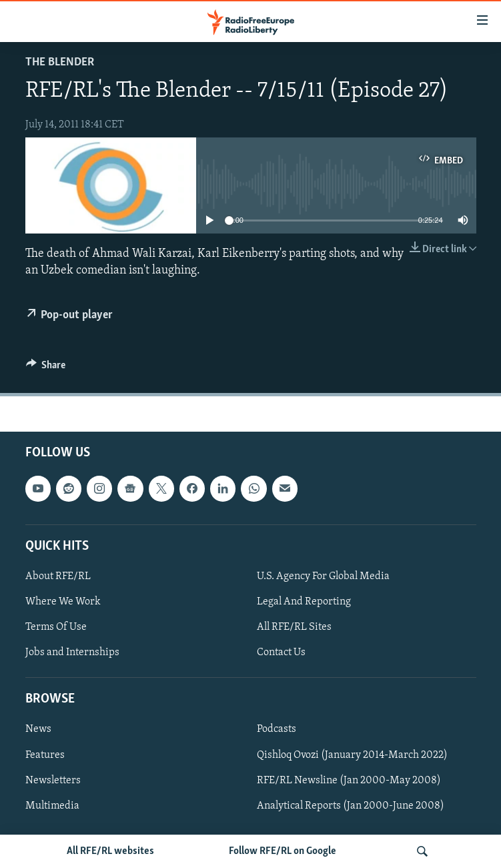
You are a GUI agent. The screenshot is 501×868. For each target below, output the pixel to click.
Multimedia (52, 805)
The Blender (60, 62)
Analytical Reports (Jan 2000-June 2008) (351, 805)
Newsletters (53, 780)
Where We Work (63, 602)
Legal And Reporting (304, 602)
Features (45, 755)
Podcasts (277, 729)
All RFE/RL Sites (294, 627)
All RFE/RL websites (110, 851)
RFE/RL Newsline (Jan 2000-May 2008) (349, 780)
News (38, 729)
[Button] (46, 368)
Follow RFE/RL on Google (283, 851)
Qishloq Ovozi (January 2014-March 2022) (352, 755)
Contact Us (281, 653)
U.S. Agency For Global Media (323, 576)
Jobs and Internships (72, 653)
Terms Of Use (56, 627)
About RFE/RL (58, 576)
